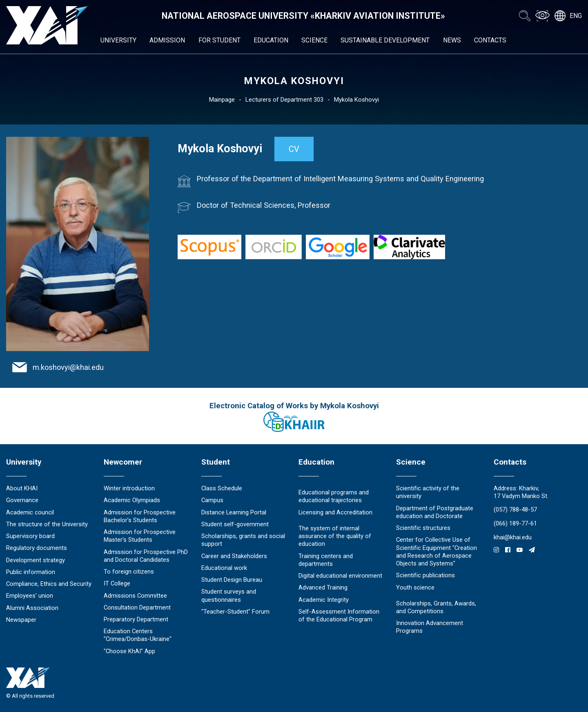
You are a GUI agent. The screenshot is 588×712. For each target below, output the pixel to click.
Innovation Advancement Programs (430, 627)
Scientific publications (425, 575)
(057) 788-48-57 (515, 510)
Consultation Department (137, 607)
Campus (212, 500)
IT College (117, 583)
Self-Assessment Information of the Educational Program (339, 615)
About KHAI (22, 488)
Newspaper (21, 620)
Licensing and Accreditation (335, 512)
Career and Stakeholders (234, 556)
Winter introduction (129, 488)
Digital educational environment (340, 576)
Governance (22, 500)
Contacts (490, 40)
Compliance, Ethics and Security (49, 584)
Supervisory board (30, 536)
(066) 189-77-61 (515, 523)
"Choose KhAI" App (129, 651)
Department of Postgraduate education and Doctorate (435, 512)
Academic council (30, 512)
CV (294, 149)
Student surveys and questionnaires (229, 595)
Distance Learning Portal (234, 512)
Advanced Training (323, 587)
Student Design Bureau (232, 580)
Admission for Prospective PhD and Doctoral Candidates (146, 556)
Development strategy (36, 560)
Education (271, 40)
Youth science (415, 587)
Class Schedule (222, 488)
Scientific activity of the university (428, 492)
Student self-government (235, 524)
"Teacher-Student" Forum (235, 612)
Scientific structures (423, 528)
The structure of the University (47, 524)
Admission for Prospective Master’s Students (140, 536)
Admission (167, 40)
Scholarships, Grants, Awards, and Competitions (436, 607)
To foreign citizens (129, 572)
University (118, 40)
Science (314, 40)
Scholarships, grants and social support (243, 540)
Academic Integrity (324, 600)
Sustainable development (385, 40)
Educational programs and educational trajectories (334, 496)
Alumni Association (32, 608)
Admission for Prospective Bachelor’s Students (140, 516)
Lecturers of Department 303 (284, 100)
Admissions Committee (135, 596)
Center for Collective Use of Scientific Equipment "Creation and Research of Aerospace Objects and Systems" (437, 552)
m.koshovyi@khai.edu (68, 367)
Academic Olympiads (132, 500)
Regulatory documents (37, 548)
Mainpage (222, 100)
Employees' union (30, 596)
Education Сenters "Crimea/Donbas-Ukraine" (138, 635)
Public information (31, 572)
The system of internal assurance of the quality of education (335, 536)
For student (219, 40)
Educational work (224, 568)
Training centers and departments (326, 560)
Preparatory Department (136, 619)
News (452, 40)
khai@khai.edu (513, 537)
